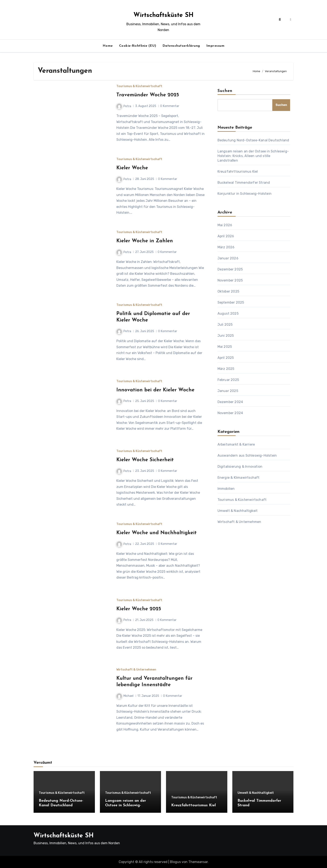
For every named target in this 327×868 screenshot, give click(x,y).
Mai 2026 (225, 225)
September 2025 (231, 302)
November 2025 (230, 280)
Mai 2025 (225, 347)
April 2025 (226, 358)
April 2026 (226, 236)
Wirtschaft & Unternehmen (136, 670)
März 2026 (226, 247)
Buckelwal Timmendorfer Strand (244, 183)
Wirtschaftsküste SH (163, 15)
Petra (124, 106)
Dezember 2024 (230, 402)
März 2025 (226, 369)
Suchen (225, 91)
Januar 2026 (228, 258)
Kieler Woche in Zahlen (145, 241)
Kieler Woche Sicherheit (145, 460)
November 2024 (230, 413)
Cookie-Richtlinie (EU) (138, 46)
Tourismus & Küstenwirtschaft (139, 86)
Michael (125, 696)
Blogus (175, 862)
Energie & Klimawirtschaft (239, 478)
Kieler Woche (132, 168)
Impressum (215, 46)
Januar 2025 (228, 391)
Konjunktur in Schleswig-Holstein (245, 194)
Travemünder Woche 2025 (148, 95)
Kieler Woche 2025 (139, 609)
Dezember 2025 (230, 269)
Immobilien (226, 489)
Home (108, 46)
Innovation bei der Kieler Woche (155, 390)
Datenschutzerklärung (181, 46)
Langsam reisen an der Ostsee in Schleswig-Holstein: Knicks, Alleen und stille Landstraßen (253, 156)
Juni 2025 (226, 336)
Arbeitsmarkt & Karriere (236, 444)
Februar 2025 (228, 380)
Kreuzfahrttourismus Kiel (238, 171)
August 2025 (228, 313)
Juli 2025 (225, 325)
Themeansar (198, 862)
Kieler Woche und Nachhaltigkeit (157, 533)
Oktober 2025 (228, 291)
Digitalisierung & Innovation (240, 467)
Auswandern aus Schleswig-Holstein (247, 455)
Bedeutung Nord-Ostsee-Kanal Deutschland (253, 140)
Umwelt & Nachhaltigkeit (238, 511)
